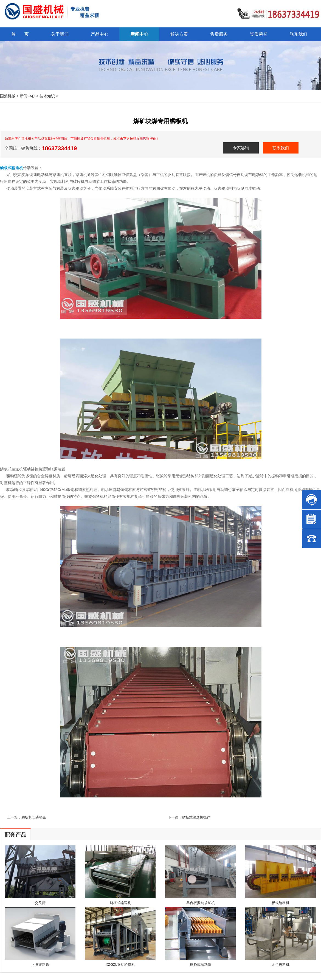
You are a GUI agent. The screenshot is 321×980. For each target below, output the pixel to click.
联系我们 (281, 148)
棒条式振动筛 (201, 965)
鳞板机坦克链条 (34, 817)
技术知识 (47, 96)
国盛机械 (8, 96)
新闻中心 (27, 96)
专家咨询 (241, 148)
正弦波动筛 (40, 965)
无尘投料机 (281, 965)
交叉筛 (40, 903)
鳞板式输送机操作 (196, 817)
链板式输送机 (120, 903)
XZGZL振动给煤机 (120, 965)
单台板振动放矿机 (201, 903)
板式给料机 (281, 903)
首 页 (20, 34)
